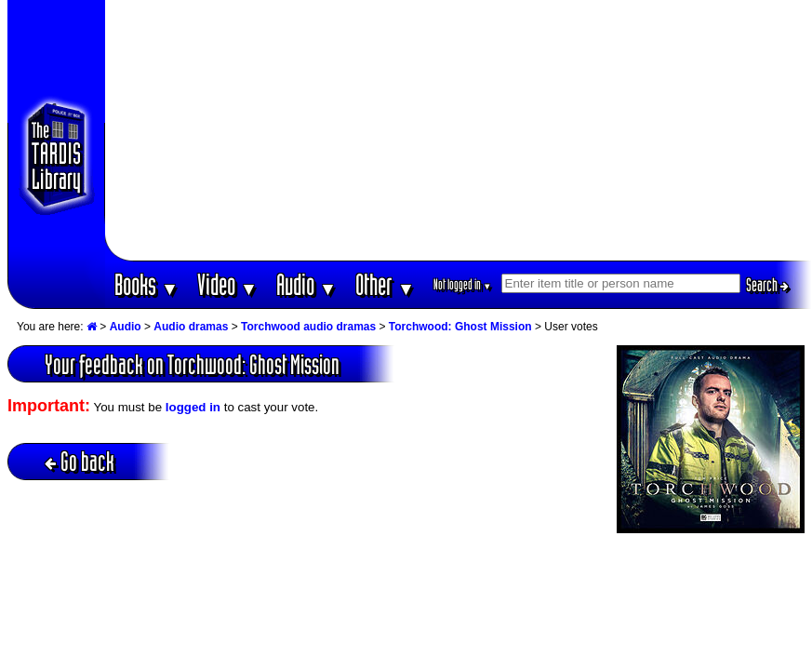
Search (767, 285)
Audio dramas (191, 327)
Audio (306, 284)
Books (146, 284)
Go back (80, 461)
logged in (193, 407)
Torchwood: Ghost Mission (460, 327)
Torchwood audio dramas (308, 327)
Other (385, 284)
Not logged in (463, 284)
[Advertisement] (458, 130)
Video (227, 284)
